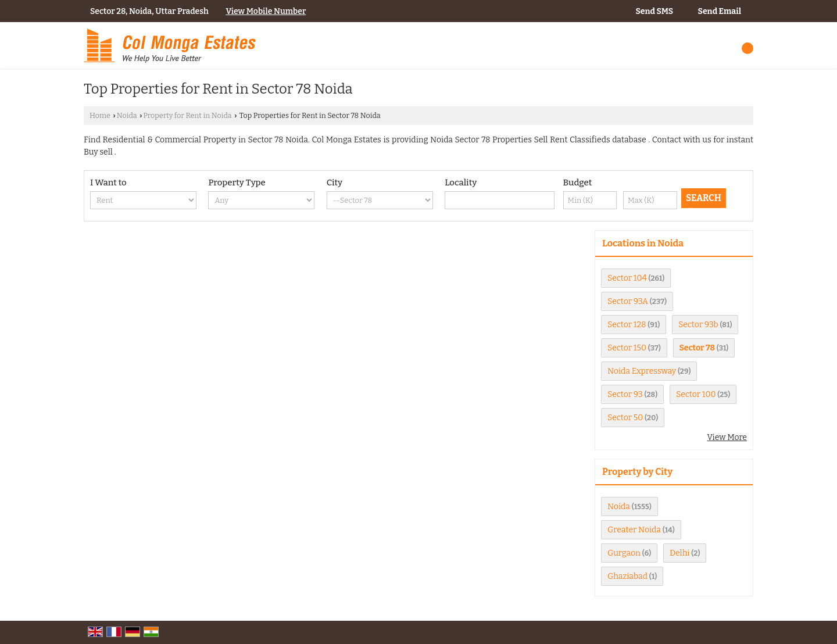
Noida (127, 115)
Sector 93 (625, 394)
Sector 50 (625, 418)
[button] (266, 11)
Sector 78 (697, 348)
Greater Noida (634, 530)
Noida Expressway (642, 371)
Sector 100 (696, 394)
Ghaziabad (627, 576)
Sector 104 (627, 278)
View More (727, 437)
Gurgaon (624, 553)
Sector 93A (628, 301)
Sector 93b (698, 325)
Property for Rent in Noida (187, 115)
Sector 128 (627, 325)
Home (100, 115)
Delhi (680, 553)
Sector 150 (627, 348)
